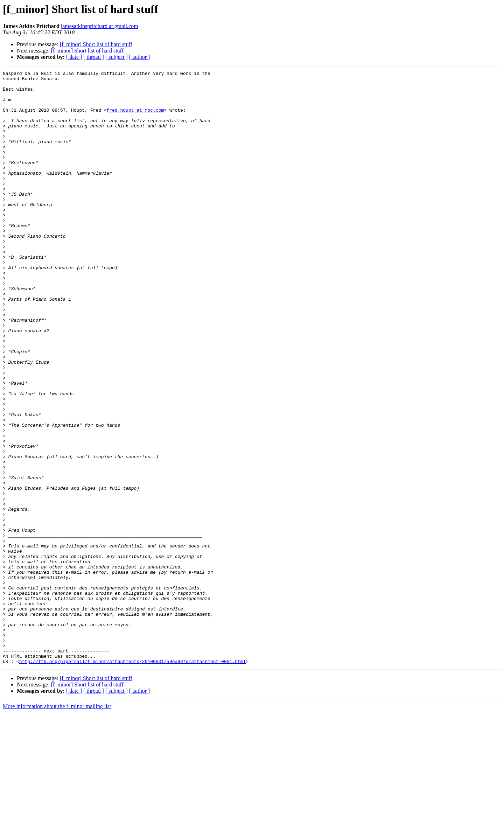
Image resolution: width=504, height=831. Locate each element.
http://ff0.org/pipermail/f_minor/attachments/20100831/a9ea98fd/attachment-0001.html (132, 780)
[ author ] (140, 57)
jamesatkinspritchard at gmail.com (100, 26)
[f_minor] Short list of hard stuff (96, 44)
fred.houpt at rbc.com (135, 118)
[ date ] (74, 57)
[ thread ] (94, 57)
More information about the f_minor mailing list (57, 825)
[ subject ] (117, 57)
